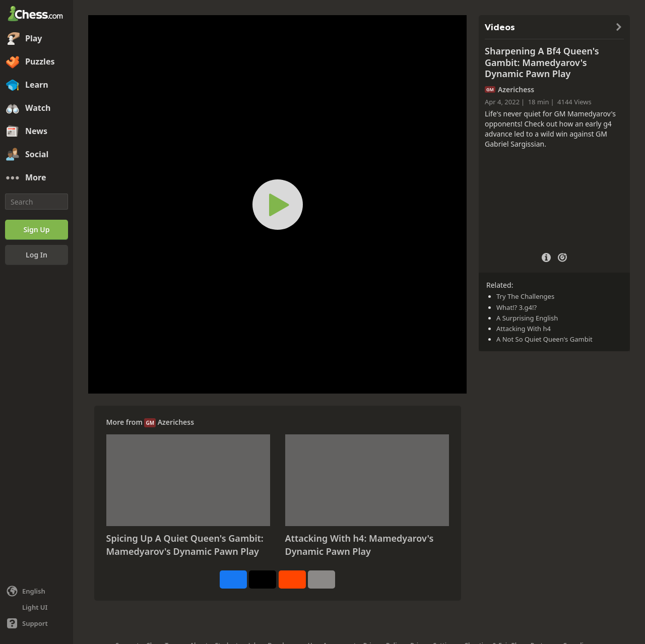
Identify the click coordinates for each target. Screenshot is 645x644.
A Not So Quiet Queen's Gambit (544, 339)
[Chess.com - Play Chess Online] (37, 15)
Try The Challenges (525, 296)
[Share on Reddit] (292, 579)
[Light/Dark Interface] (37, 607)
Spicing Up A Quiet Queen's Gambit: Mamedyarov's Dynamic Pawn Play (185, 545)
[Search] (37, 202)
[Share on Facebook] (233, 579)
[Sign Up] (37, 230)
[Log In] (37, 255)
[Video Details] (546, 256)
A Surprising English (527, 318)
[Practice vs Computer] (562, 256)
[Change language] (37, 591)
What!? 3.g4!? (517, 307)
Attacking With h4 (524, 329)
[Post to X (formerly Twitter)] (263, 579)
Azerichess (176, 422)
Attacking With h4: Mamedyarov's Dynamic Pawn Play (360, 545)
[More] (37, 178)
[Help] (37, 623)
